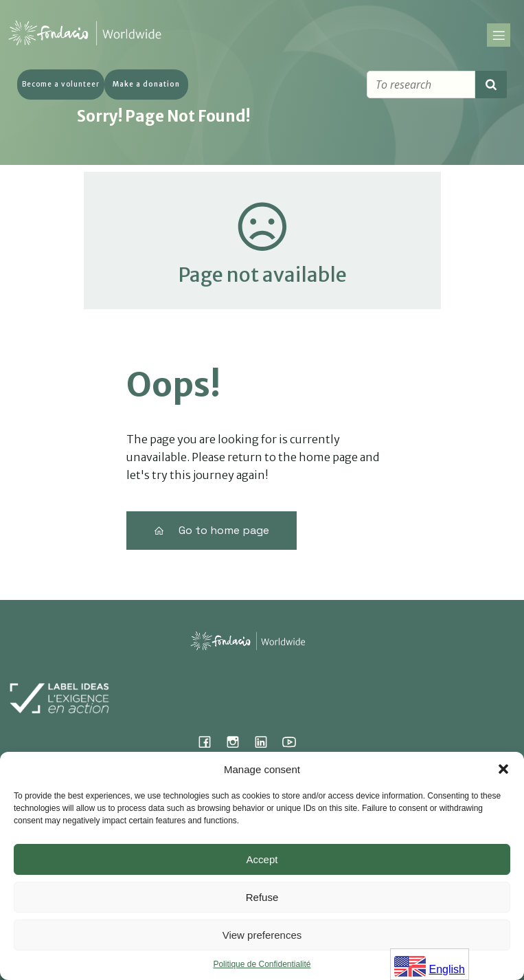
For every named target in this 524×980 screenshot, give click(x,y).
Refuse (262, 897)
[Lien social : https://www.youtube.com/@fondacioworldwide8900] (294, 742)
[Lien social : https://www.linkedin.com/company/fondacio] (266, 742)
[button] (503, 769)
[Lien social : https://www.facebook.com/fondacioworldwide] (210, 742)
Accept (262, 859)
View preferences (262, 935)
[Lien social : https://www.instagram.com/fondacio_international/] (238, 742)
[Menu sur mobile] (499, 35)
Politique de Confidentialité (262, 964)
